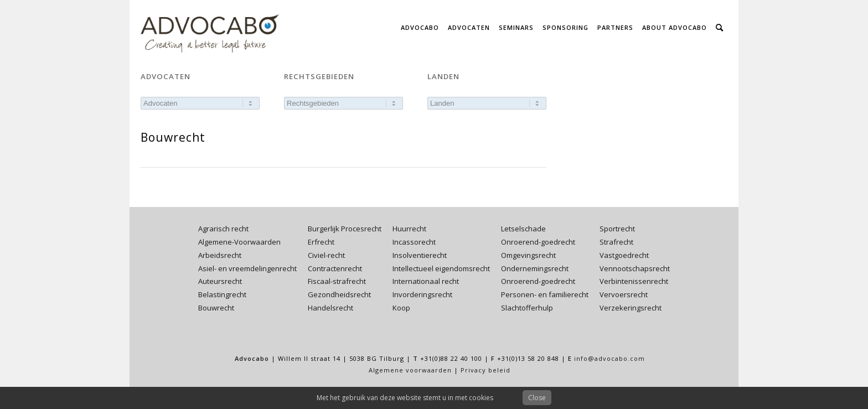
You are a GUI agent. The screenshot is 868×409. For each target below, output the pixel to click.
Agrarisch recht (223, 229)
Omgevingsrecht (528, 255)
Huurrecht (409, 229)
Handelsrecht (330, 308)
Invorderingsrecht (422, 294)
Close (537, 398)
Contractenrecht (335, 268)
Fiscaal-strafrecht (337, 281)
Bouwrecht (216, 308)
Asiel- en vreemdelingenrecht (247, 268)
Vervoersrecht (624, 294)
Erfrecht (321, 242)
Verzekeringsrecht (631, 308)
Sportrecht (617, 229)
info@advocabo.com (609, 358)
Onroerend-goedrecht (538, 242)
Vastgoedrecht (624, 255)
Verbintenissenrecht (634, 281)
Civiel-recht (326, 255)
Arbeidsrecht (220, 255)
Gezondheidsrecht (339, 294)
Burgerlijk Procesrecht (345, 229)
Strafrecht (616, 242)
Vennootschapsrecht (635, 268)
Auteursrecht (220, 281)
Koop (401, 308)
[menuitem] (420, 28)
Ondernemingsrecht (535, 268)
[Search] (719, 28)
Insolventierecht (420, 255)
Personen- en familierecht (545, 294)
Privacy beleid (485, 370)
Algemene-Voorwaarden (239, 242)
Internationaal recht (426, 281)
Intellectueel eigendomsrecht (441, 268)
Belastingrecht (222, 294)
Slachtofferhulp (527, 308)
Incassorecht (414, 242)
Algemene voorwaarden (410, 370)
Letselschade (523, 229)
